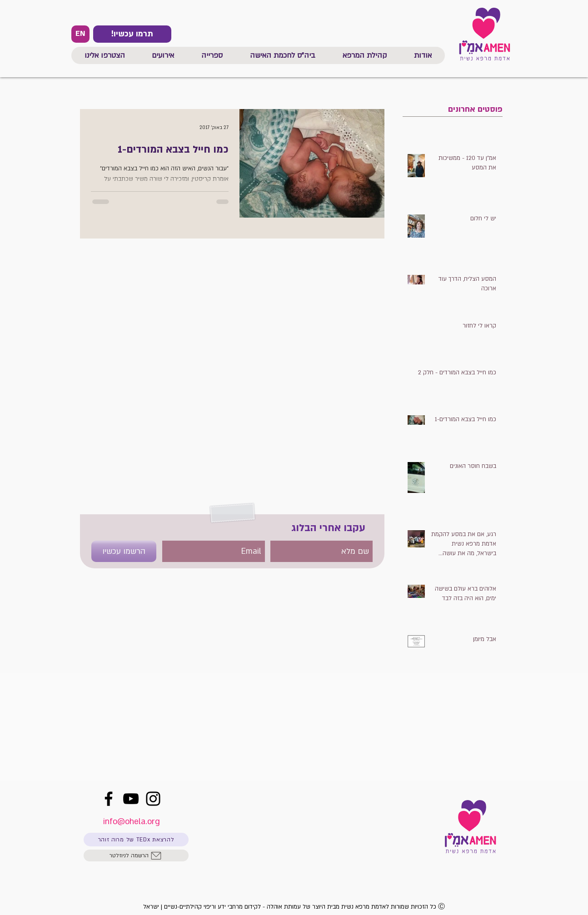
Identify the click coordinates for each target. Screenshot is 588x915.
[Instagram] (153, 799)
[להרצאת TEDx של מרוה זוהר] (136, 840)
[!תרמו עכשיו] (132, 34)
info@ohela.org (132, 822)
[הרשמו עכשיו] (124, 551)
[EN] (80, 34)
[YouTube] (131, 799)
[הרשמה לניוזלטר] (136, 855)
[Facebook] (109, 799)
